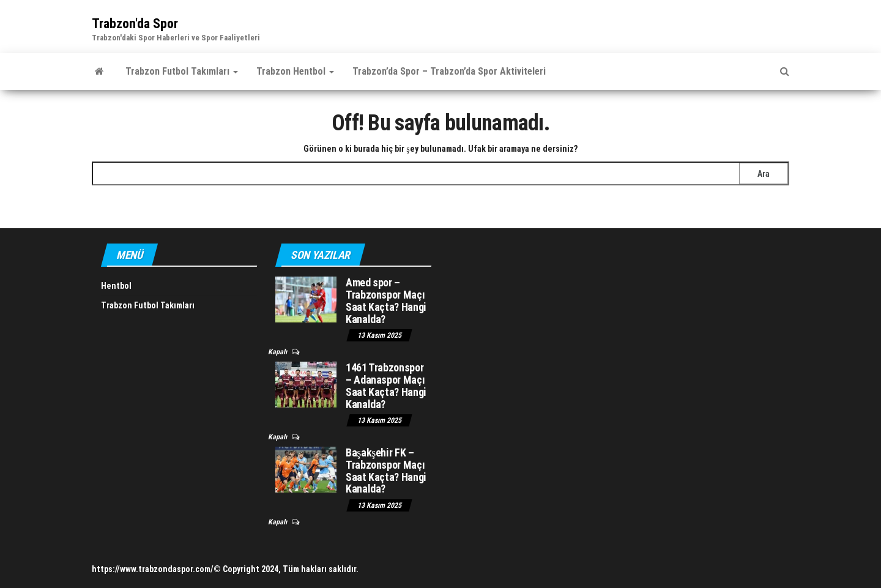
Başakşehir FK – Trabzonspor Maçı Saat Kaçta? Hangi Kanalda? (386, 471)
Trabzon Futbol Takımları (182, 71)
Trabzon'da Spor (135, 24)
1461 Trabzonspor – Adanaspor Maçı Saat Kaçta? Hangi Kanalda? (386, 385)
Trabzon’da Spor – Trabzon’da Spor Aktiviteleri (449, 71)
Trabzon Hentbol (295, 71)
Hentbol (116, 286)
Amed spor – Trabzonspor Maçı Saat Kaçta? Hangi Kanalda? (386, 300)
